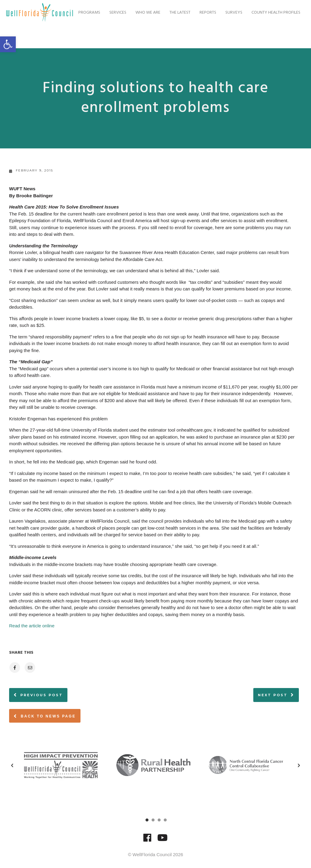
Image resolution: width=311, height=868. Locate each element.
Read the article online (32, 626)
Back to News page (45, 716)
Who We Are (145, 36)
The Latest (177, 36)
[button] (12, 765)
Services (115, 36)
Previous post (42, 695)
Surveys (231, 36)
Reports (205, 36)
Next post (273, 695)
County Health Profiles (273, 36)
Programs (86, 36)
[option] (63, 765)
